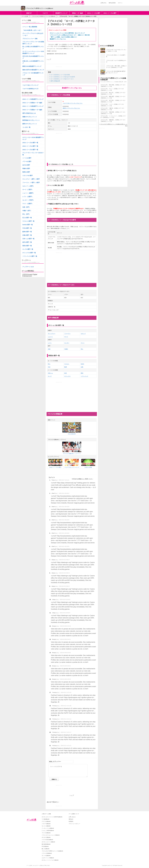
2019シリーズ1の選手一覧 (30, 146)
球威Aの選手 (26, 168)
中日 (49, 367)
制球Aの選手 (26, 172)
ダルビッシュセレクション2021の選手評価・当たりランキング (67, 33)
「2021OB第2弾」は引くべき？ (32, 30)
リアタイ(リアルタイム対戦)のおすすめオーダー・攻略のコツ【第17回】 (70, 35)
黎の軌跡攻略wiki (46, 844)
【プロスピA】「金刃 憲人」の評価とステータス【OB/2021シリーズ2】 (113, 101)
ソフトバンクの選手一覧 (30, 256)
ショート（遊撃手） (28, 193)
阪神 (66, 367)
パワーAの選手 (27, 161)
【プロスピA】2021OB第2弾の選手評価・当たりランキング (116, 72)
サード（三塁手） (28, 190)
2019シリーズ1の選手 (110, 13)
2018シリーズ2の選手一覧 (30, 150)
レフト (50, 343)
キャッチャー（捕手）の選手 (31, 179)
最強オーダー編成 (78, 13)
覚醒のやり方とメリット (30, 117)
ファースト (67, 334)
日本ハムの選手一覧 (28, 239)
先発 (49, 349)
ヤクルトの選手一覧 (28, 221)
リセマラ (45, 13)
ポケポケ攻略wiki (46, 837)
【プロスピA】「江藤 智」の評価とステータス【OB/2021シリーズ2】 (112, 109)
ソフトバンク (84, 376)
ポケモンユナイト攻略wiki (48, 842)
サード (66, 337)
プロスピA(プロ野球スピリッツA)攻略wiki (52, 851)
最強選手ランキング (61, 13)
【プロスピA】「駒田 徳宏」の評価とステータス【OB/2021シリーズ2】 (113, 97)
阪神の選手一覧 (27, 232)
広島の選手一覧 (27, 235)
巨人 (49, 364)
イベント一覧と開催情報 (30, 27)
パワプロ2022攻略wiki (47, 840)
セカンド (83, 334)
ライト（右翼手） (28, 204)
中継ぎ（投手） (27, 211)
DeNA (82, 364)
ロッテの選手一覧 (28, 249)
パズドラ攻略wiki (46, 824)
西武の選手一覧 (27, 246)
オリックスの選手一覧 (29, 253)
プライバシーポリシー (74, 824)
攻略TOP (29, 13)
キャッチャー (52, 334)
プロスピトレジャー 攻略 (30, 39)
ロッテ (50, 376)
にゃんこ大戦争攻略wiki (48, 831)
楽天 (66, 373)
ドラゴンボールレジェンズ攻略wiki (51, 835)
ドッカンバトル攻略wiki (48, 828)
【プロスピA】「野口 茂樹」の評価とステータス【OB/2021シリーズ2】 (116, 67)
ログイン (120, 3)
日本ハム (50, 373)
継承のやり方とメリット (30, 124)
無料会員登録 (112, 3)
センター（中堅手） (28, 200)
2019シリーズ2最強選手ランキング (33, 99)
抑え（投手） (26, 214)
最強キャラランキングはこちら (71, 108)
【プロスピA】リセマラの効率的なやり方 (116, 61)
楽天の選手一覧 (27, 242)
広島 (82, 367)
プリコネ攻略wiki (46, 833)
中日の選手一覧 (27, 228)
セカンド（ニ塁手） (28, 186)
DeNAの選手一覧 (28, 225)
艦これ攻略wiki (46, 849)
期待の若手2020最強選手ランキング (33, 70)
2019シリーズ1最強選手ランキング (33, 106)
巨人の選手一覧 (27, 218)
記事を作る (103, 3)
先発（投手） (26, 207)
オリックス (67, 376)
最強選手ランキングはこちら (58, 39)
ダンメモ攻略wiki (46, 856)
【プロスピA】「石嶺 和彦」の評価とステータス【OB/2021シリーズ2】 (113, 113)
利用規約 (74, 479)
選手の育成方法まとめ (29, 113)
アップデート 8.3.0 (28, 267)
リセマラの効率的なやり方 (30, 89)
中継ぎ (66, 349)
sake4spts (54, 51)
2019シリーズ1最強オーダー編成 (32, 110)
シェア (49, 59)
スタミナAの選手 (28, 176)
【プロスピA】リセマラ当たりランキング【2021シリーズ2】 (116, 50)
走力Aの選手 (26, 165)
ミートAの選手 (27, 158)
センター (67, 343)
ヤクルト (67, 364)
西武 (82, 373)
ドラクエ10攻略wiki (47, 853)
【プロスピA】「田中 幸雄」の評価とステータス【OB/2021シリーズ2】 (113, 86)
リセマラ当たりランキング (30, 85)
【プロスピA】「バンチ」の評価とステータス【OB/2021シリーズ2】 (112, 105)
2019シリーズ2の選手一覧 (30, 143)
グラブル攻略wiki (46, 821)
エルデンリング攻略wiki (48, 858)
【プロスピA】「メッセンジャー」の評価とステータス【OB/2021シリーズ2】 (113, 117)
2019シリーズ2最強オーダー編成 (32, 103)
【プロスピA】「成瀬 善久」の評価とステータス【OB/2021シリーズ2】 (113, 121)
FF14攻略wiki (45, 846)
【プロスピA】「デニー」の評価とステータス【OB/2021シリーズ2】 (112, 90)
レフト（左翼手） (28, 197)
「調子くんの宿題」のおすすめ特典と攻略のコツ (63, 37)
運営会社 (71, 819)
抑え (82, 349)
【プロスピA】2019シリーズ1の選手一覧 (116, 56)
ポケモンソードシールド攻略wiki (50, 860)
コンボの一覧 (26, 127)
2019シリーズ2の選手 (94, 13)
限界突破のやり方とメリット (31, 120)
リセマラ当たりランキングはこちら (73, 103)
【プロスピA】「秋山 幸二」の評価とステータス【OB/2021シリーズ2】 (113, 93)
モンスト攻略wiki (46, 826)
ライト (83, 343)
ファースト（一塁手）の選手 (31, 183)
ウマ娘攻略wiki (46, 819)
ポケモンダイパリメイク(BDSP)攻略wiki (52, 817)
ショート (50, 337)
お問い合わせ (72, 817)
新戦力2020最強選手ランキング (32, 66)
